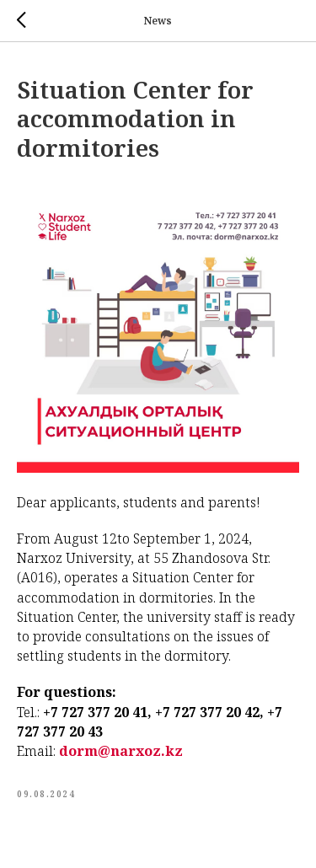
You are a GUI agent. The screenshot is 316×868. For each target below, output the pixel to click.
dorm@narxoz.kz (121, 751)
